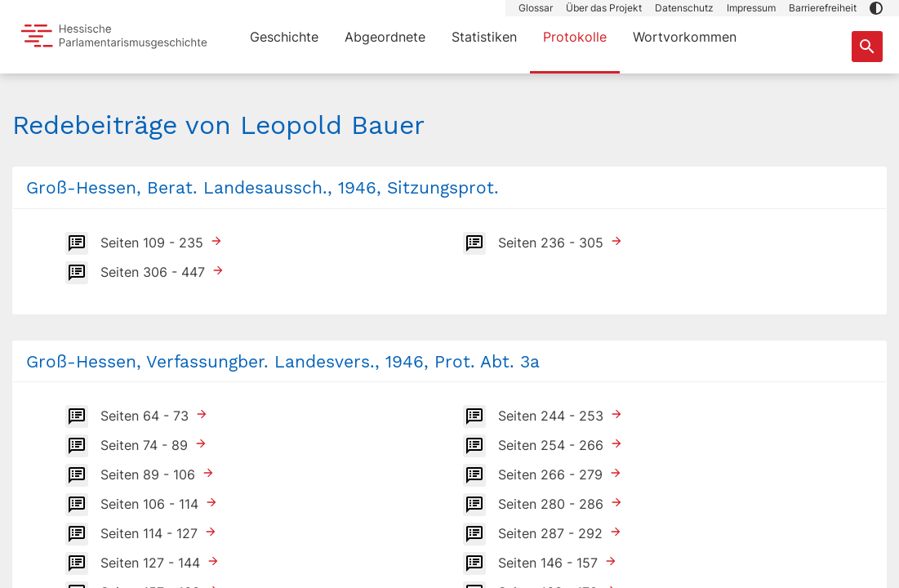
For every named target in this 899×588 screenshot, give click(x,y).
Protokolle (575, 37)
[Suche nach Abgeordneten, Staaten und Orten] (867, 47)
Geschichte (284, 37)
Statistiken (484, 37)
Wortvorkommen (685, 37)
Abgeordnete (385, 37)
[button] (876, 8)
